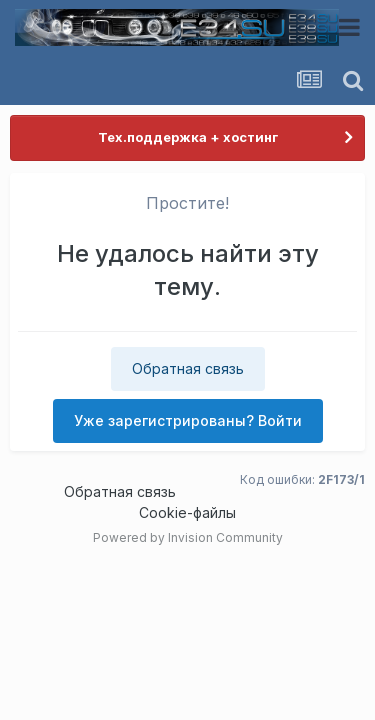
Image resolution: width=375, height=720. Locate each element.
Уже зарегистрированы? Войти (188, 420)
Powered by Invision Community (188, 537)
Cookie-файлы (187, 512)
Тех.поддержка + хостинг (188, 137)
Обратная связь (188, 368)
